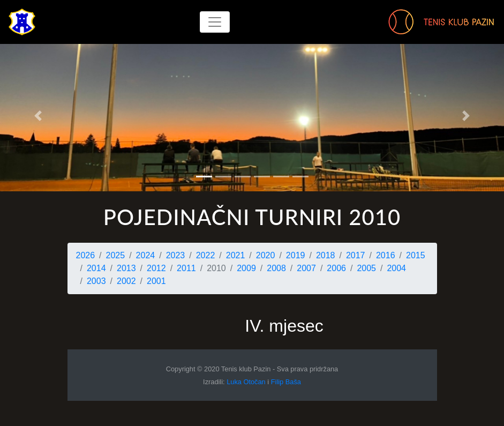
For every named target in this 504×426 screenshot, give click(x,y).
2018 (326, 255)
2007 (306, 268)
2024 (146, 255)
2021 (236, 255)
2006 (336, 268)
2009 (246, 268)
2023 (176, 255)
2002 (126, 281)
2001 (156, 281)
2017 (356, 255)
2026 (86, 255)
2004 (396, 268)
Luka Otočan (246, 382)
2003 (96, 281)
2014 (96, 268)
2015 (416, 255)
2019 (296, 255)
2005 (366, 268)
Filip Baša (286, 382)
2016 (386, 255)
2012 (156, 268)
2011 (186, 268)
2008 (276, 268)
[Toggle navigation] (215, 22)
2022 (206, 255)
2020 (266, 255)
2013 (126, 268)
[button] (38, 116)
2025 (116, 255)
